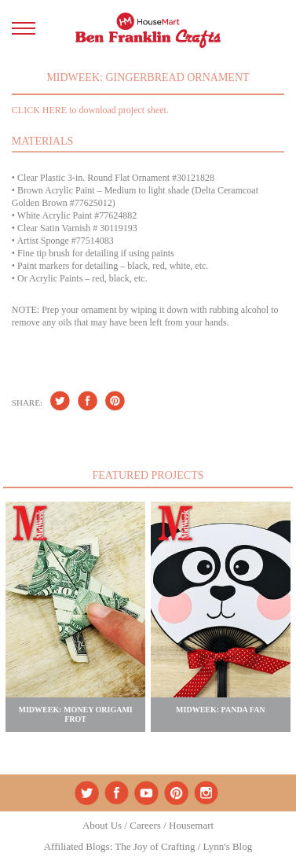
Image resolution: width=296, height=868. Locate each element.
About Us (102, 825)
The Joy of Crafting (155, 846)
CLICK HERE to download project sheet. (90, 110)
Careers (145, 825)
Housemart (191, 825)
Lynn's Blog (228, 846)
